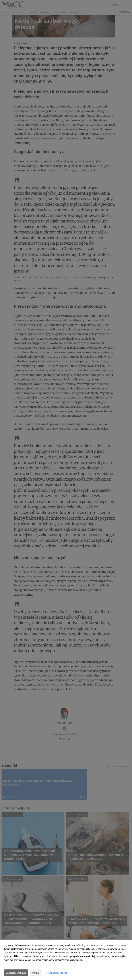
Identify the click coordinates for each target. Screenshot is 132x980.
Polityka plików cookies (56, 973)
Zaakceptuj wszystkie (16, 973)
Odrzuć (36, 973)
